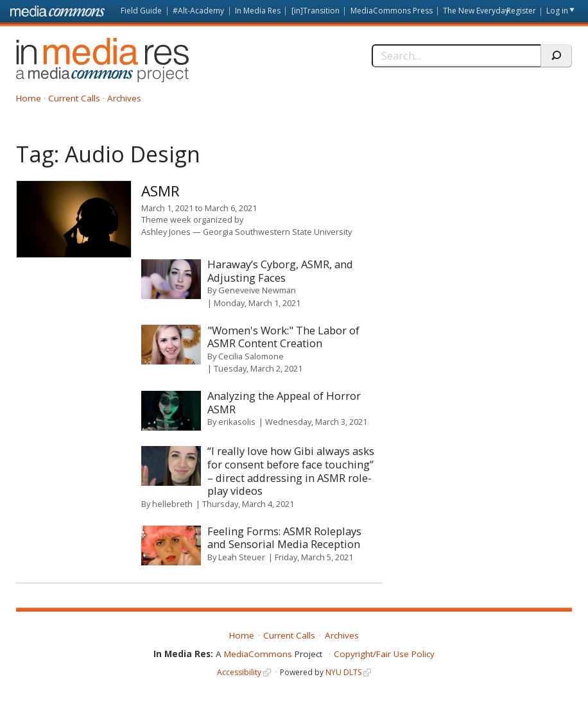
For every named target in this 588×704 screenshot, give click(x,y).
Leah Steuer (242, 557)
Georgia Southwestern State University (277, 232)
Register (521, 11)
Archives (124, 98)
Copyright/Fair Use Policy (384, 654)
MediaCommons (258, 654)
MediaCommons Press (392, 11)
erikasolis (237, 422)
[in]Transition (316, 11)
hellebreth (172, 504)
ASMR (160, 191)
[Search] (456, 56)
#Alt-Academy (198, 11)
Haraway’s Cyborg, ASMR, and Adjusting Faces (280, 271)
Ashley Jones (166, 232)
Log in (557, 11)
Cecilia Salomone (251, 356)
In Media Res (258, 11)
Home (29, 98)
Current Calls (74, 98)
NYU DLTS (343, 672)
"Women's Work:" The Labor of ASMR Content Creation (283, 337)
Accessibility (239, 672)
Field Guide (141, 11)
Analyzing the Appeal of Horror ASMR (284, 402)
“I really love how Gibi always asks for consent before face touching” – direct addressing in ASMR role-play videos (291, 471)
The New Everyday (476, 11)
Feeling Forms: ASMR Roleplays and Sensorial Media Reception (284, 538)
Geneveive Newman (257, 290)
